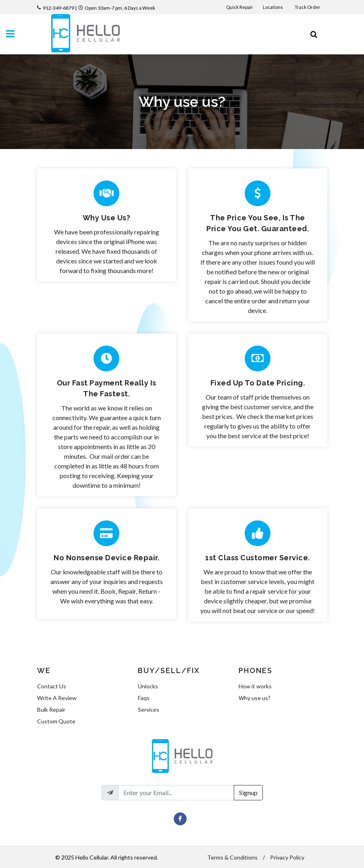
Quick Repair (240, 7)
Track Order (308, 7)
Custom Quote (56, 721)
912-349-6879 (58, 8)
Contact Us (52, 686)
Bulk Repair (51, 710)
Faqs (144, 698)
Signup (248, 792)
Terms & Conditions (232, 857)
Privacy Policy (287, 857)
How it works (255, 686)
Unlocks (148, 686)
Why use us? (255, 698)
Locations (273, 7)
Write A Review (57, 698)
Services (149, 710)
